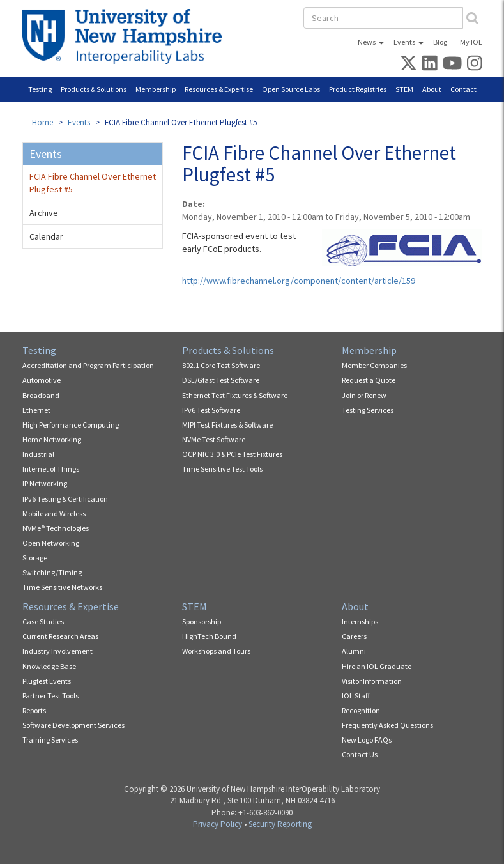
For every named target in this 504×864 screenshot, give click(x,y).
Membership (156, 89)
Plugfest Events (47, 681)
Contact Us (360, 754)
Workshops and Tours (216, 651)
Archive (44, 213)
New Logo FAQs (367, 740)
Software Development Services (73, 725)
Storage (35, 558)
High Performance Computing (71, 425)
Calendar (46, 236)
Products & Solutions (94, 89)
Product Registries (358, 89)
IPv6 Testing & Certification (65, 499)
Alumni (354, 651)
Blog (440, 42)
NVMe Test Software (214, 439)
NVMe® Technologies (56, 528)
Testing (40, 89)
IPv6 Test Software (211, 410)
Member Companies (374, 365)
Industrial (38, 454)
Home (42, 122)
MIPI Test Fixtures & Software (227, 425)
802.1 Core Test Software (221, 365)
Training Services (50, 740)
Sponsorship (202, 621)
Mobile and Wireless (54, 513)
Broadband (41, 395)
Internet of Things (51, 469)
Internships (360, 621)
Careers (354, 636)
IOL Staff (356, 696)
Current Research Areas (60, 636)
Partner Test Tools (50, 696)
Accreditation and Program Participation (88, 365)
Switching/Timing (52, 572)
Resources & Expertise (219, 89)
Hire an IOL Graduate (377, 666)
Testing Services (368, 410)
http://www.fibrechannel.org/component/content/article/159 (299, 281)
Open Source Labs (291, 89)
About (432, 89)
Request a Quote (369, 380)
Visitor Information (372, 681)
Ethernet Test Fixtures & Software (235, 395)
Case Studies (43, 621)
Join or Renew (364, 395)
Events (404, 42)
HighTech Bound (209, 636)
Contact (463, 89)
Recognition (361, 710)
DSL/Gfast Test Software (221, 380)
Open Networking (51, 543)
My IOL (471, 42)
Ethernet (36, 410)
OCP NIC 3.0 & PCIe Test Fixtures (232, 454)
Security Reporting (280, 824)
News (367, 42)
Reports (34, 710)
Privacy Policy (218, 824)
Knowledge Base (49, 666)
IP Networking (45, 483)
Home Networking (52, 439)
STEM (404, 89)
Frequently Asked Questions (387, 725)
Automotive (42, 380)
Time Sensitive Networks (62, 587)
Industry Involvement (57, 651)
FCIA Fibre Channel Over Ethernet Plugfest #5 (93, 183)
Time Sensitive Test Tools (222, 469)
